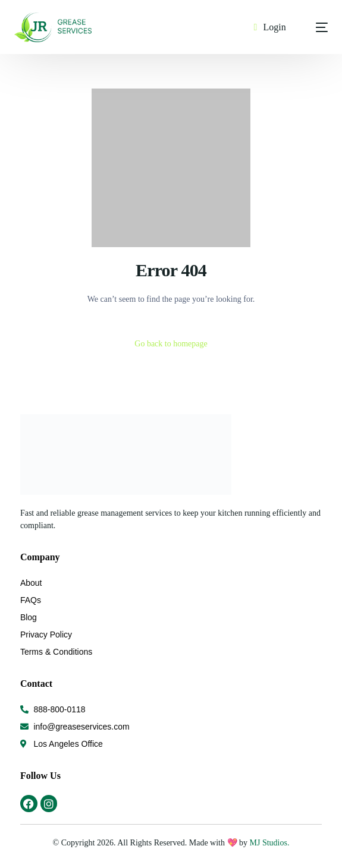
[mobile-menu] (313, 27)
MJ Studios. (268, 843)
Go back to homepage (171, 344)
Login (274, 27)
